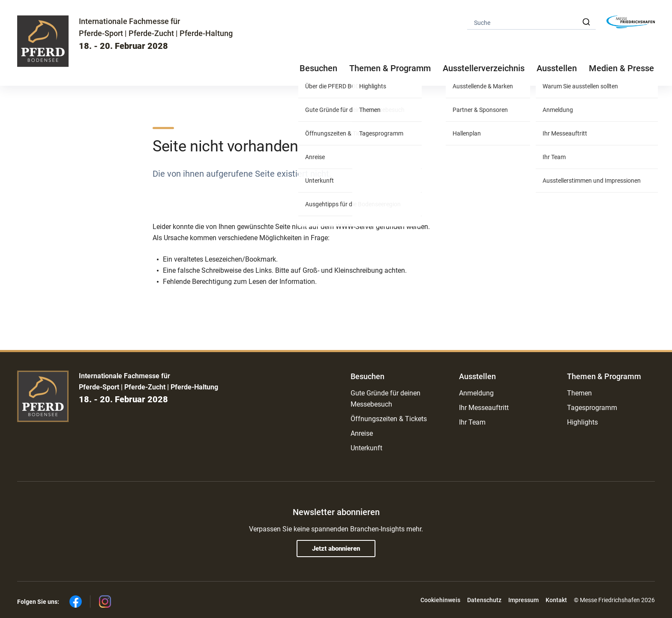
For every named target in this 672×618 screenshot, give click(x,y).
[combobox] (531, 22)
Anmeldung (476, 393)
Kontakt (556, 600)
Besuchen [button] (318, 68)
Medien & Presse (621, 68)
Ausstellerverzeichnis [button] (484, 68)
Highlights (582, 422)
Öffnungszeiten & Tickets (389, 419)
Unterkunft (366, 448)
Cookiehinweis (440, 600)
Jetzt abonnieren (336, 549)
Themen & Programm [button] (390, 68)
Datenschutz (484, 600)
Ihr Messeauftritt (484, 408)
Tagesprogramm (592, 408)
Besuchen (367, 376)
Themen (579, 393)
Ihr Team (472, 422)
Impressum (523, 600)
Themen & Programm (604, 376)
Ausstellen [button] (557, 68)
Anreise (362, 433)
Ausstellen (477, 376)
